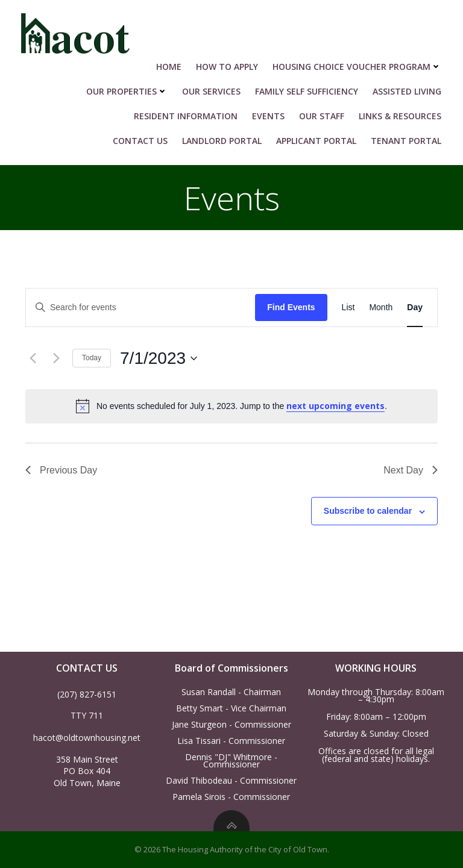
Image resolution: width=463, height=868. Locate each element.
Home (169, 67)
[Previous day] (33, 358)
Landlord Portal (222, 141)
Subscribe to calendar (368, 511)
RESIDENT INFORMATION (186, 116)
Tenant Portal (406, 141)
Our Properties (127, 91)
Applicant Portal (316, 141)
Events (268, 116)
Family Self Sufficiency (307, 91)
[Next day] (56, 358)
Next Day (411, 470)
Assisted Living (407, 91)
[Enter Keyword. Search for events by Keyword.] (140, 308)
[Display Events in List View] (348, 308)
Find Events (291, 307)
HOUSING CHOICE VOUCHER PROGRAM (357, 67)
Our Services (211, 91)
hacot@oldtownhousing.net (87, 738)
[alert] (231, 406)
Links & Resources (400, 116)
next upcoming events (335, 406)
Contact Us (140, 141)
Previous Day (61, 470)
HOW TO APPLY (227, 67)
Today (92, 358)
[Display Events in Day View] (415, 308)
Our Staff (322, 116)
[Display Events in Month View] (381, 308)
